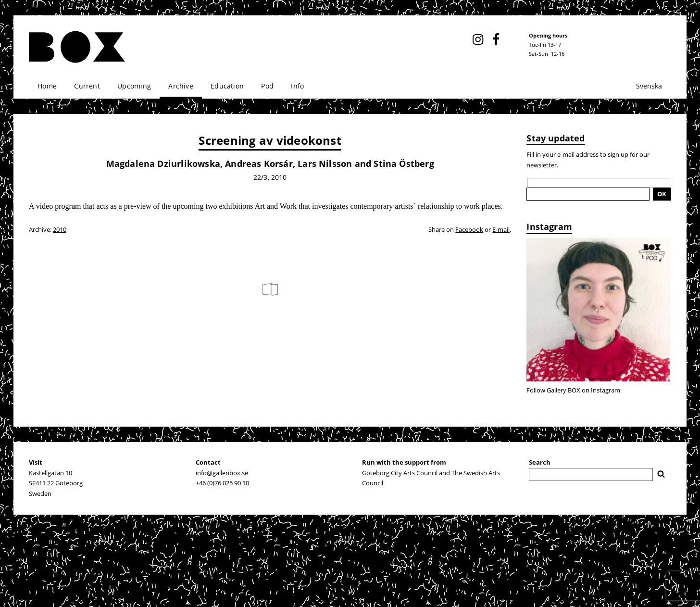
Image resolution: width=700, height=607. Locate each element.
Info (297, 86)
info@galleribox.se (222, 473)
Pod (267, 86)
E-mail (501, 229)
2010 (60, 229)
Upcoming (134, 86)
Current (87, 86)
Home (47, 86)
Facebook (469, 229)
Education (227, 86)
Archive (181, 86)
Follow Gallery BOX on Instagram (573, 390)
